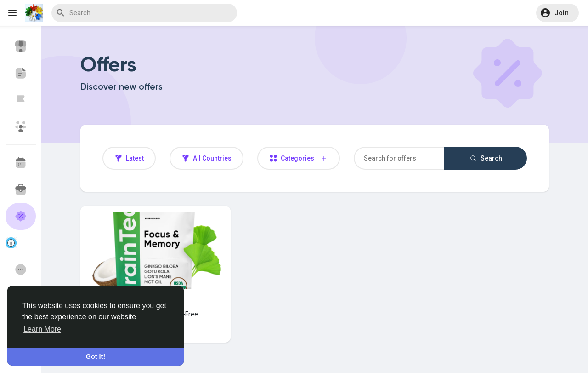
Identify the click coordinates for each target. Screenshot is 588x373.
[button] (557, 13)
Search (486, 158)
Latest (129, 158)
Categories (299, 158)
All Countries (206, 158)
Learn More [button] (42, 329)
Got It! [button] (96, 356)
